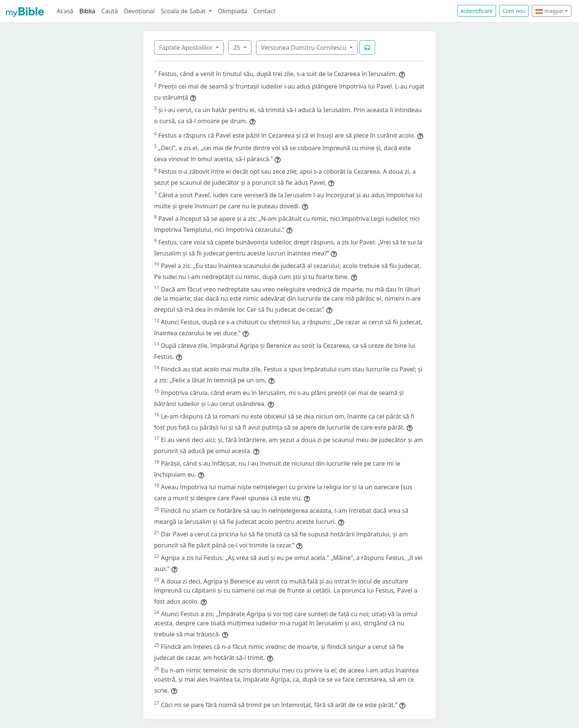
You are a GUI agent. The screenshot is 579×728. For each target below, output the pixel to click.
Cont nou (514, 11)
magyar (549, 11)
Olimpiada (233, 11)
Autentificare (477, 11)
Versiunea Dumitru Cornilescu (305, 48)
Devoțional (139, 11)
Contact (264, 11)
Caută (110, 11)
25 (237, 48)
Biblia (87, 11)
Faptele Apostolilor (187, 48)
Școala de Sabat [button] (184, 11)
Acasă (65, 11)
